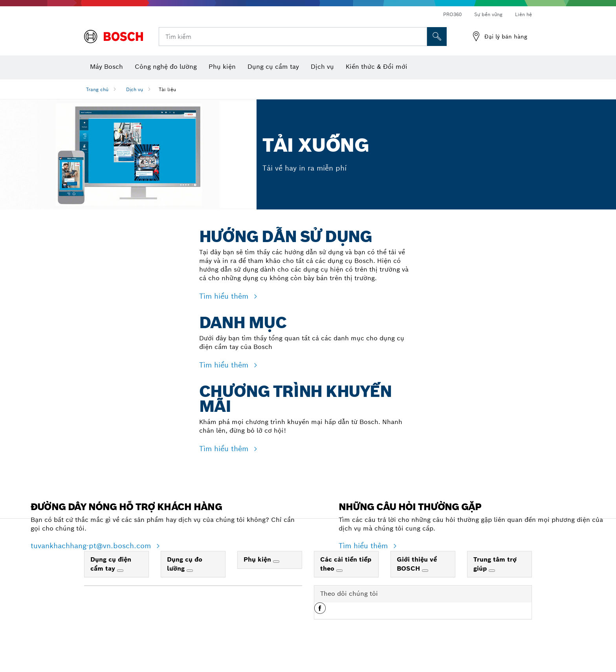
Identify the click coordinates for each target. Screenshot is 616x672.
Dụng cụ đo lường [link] (185, 579)
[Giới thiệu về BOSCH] (425, 586)
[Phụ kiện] (276, 577)
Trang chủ (97, 89)
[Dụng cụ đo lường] (190, 586)
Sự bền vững (488, 14)
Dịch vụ (135, 89)
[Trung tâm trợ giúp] (492, 586)
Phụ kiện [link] (258, 574)
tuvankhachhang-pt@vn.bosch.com (92, 561)
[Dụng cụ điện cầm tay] (120, 586)
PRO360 (452, 14)
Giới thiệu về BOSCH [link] (417, 579)
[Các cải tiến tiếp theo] (339, 586)
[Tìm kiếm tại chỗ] (437, 37)
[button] (320, 626)
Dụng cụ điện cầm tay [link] (111, 579)
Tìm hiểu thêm (225, 296)
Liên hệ (523, 14)
